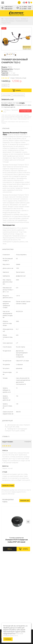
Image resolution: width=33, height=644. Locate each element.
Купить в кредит (7, 95)
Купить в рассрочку (19, 95)
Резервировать (25, 111)
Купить (16, 90)
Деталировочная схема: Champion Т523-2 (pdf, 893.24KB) (17, 426)
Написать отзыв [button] (8, 486)
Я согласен (8, 639)
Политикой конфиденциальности (13, 635)
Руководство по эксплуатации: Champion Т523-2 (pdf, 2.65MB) (16, 430)
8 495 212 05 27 (8, 7)
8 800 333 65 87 (8, 9)
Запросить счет (8, 99)
